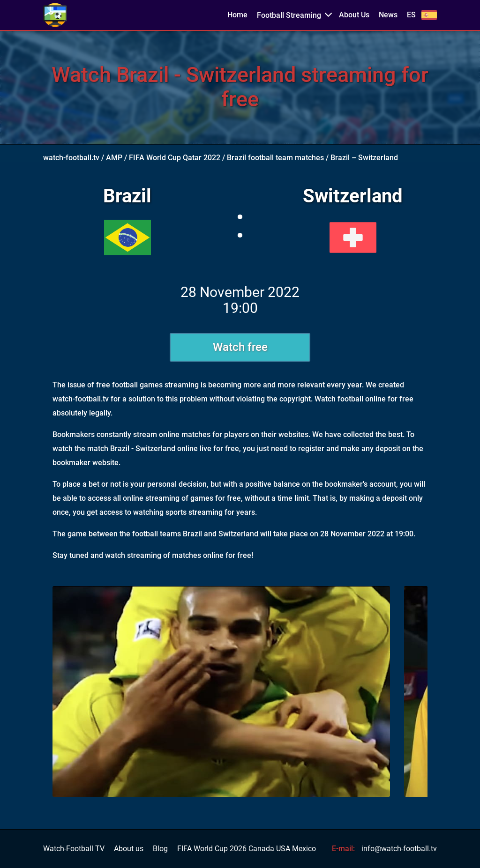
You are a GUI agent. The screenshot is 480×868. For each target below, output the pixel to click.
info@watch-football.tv (399, 849)
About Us (354, 15)
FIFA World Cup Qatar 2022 (175, 158)
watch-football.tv (71, 158)
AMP (114, 158)
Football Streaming (289, 15)
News (388, 15)
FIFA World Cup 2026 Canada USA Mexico (247, 849)
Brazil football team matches (275, 158)
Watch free (240, 347)
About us (129, 849)
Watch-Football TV (74, 849)
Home (237, 15)
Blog (160, 849)
